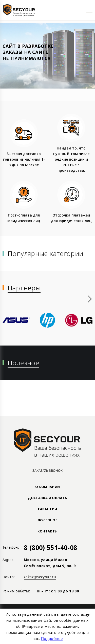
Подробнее (52, 638)
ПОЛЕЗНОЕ (48, 520)
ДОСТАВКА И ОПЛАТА (47, 498)
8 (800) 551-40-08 (50, 547)
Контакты (48, 531)
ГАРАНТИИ (48, 509)
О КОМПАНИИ (48, 487)
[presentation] (90, 299)
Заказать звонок (48, 470)
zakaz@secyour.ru (40, 577)
